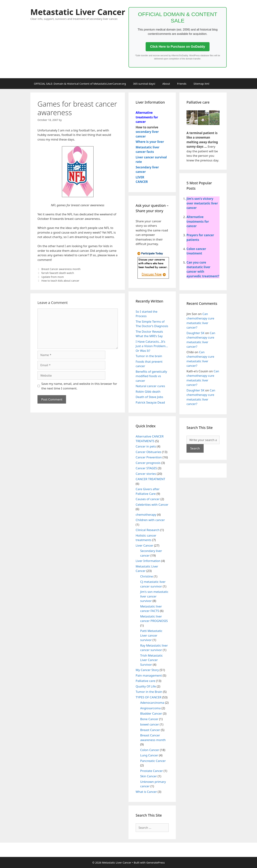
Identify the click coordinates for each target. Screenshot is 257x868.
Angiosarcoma (151, 708)
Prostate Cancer (152, 771)
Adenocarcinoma (152, 703)
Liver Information (148, 561)
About (166, 84)
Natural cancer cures (150, 386)
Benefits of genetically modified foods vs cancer (151, 376)
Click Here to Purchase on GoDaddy (178, 47)
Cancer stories (146, 474)
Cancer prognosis (148, 463)
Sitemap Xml (201, 84)
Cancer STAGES (146, 468)
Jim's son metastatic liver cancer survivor (154, 596)
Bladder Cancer (151, 713)
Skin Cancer (149, 776)
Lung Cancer (149, 755)
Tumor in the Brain (149, 692)
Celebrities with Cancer (152, 505)
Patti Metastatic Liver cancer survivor (151, 635)
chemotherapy (146, 515)
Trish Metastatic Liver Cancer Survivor (152, 660)
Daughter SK (195, 333)
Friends (182, 84)
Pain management (149, 675)
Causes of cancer (148, 499)
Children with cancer (150, 520)
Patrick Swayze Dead (150, 402)
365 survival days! (144, 84)
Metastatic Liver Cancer (78, 12)
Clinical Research (148, 530)
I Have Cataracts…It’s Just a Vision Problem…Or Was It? (152, 346)
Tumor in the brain (149, 356)
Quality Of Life (146, 686)
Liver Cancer (144, 545)
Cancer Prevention (149, 457)
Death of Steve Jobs (149, 397)
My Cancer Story (147, 670)
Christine (147, 576)
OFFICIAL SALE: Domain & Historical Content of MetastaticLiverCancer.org (80, 84)
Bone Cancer (149, 719)
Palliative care (145, 681)
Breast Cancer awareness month (61, 269)
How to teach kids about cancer (60, 281)
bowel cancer (150, 724)
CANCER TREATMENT (150, 479)
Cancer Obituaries (148, 452)
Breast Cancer (150, 730)
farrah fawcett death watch (58, 273)
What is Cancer (146, 792)
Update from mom (53, 277)
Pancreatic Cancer (153, 761)
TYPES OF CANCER (148, 697)
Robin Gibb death (148, 392)
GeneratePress (156, 862)
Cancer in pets (146, 446)
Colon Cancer (150, 750)
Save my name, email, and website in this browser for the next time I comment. (79, 386)
